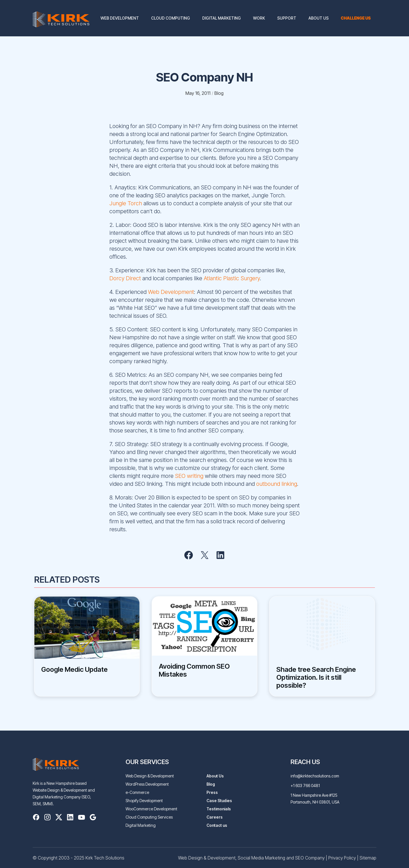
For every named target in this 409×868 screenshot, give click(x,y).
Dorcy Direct (126, 278)
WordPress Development (147, 784)
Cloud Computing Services (149, 817)
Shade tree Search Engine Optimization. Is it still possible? (316, 677)
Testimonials (219, 809)
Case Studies (219, 801)
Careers (215, 817)
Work (259, 18)
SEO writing (189, 476)
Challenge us (356, 18)
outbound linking (277, 484)
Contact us (217, 825)
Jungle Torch (126, 203)
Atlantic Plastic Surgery (231, 278)
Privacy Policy (342, 858)
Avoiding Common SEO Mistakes (194, 670)
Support (287, 18)
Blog (211, 784)
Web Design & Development (150, 776)
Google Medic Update (74, 670)
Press (212, 792)
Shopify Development (144, 801)
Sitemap (368, 858)
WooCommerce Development (151, 809)
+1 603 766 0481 (305, 786)
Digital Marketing (222, 18)
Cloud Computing (171, 18)
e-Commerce (137, 792)
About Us (319, 18)
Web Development (120, 18)
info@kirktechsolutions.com (315, 776)
